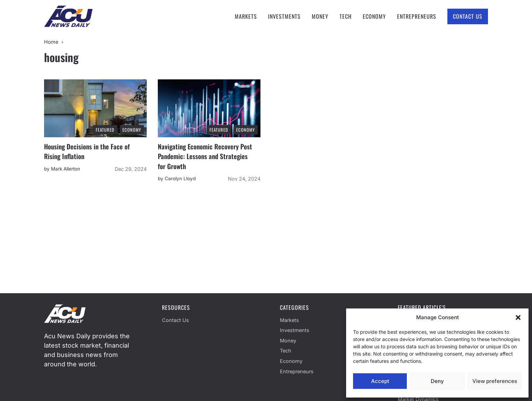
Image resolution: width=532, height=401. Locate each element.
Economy (374, 16)
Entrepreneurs (417, 16)
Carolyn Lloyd (180, 178)
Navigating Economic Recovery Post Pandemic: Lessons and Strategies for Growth (205, 156)
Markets (246, 16)
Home (51, 42)
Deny (437, 381)
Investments (284, 16)
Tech (346, 16)
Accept (380, 381)
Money (320, 16)
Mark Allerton (66, 169)
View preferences (495, 381)
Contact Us (468, 16)
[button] (518, 317)
